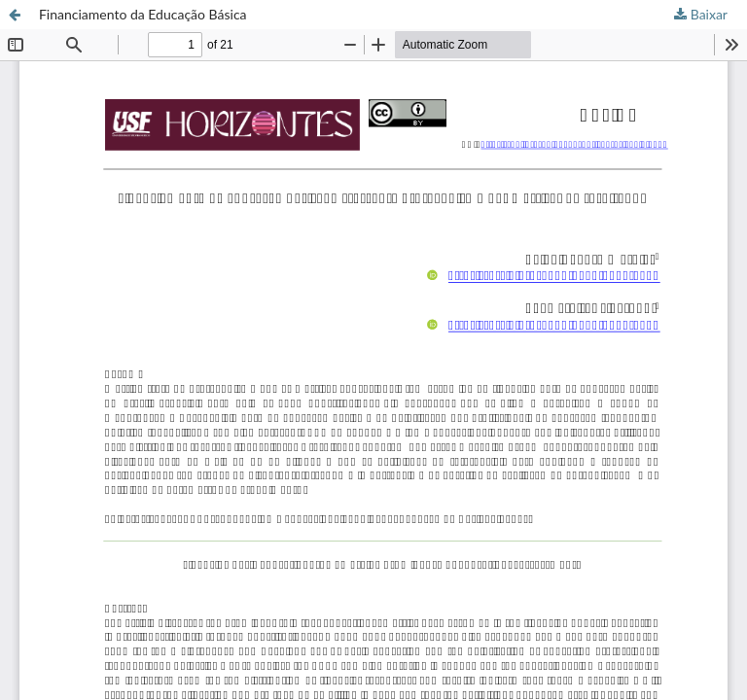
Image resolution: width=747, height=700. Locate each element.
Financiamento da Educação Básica (143, 14)
